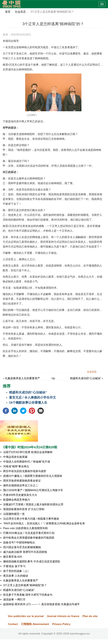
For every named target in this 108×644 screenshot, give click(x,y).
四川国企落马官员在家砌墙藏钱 (22, 547)
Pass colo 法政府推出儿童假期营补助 (25, 528)
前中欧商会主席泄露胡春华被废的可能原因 (29, 538)
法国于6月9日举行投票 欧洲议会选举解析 (28, 452)
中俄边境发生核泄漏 (15, 457)
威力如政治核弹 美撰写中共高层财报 (25, 552)
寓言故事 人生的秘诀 (16, 576)
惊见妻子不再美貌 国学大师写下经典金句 (28, 595)
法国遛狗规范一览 (14, 514)
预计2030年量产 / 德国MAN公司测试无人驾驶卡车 (33, 490)
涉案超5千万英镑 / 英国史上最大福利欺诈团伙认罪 (33, 504)
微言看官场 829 (12, 557)
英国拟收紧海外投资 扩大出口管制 (24, 509)
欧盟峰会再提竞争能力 (17, 500)
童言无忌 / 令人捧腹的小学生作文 (32, 397)
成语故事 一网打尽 (14, 600)
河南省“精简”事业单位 (16, 466)
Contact (13, 624)
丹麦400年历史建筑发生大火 (20, 495)
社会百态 (20, 12)
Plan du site (90, 616)
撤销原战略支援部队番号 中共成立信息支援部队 (32, 562)
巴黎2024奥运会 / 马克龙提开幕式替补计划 (29, 533)
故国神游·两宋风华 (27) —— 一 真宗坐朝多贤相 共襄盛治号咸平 (41, 604)
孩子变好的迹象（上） (17, 571)
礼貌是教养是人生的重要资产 (22, 378)
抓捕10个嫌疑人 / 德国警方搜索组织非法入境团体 (33, 476)
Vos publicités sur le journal (26, 616)
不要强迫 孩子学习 (14, 566)
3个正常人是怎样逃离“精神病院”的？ (25, 585)
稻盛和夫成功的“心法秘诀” (87, 378)
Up (53, 378)
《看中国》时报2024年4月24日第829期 (29, 447)
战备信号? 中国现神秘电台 (19, 543)
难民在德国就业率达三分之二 (21, 485)
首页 (8, 12)
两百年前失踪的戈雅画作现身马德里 (25, 471)
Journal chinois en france (63, 616)
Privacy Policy (61, 624)
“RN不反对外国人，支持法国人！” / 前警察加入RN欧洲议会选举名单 (44, 523)
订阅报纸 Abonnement (35, 624)
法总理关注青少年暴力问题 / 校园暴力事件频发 (31, 519)
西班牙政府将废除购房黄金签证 (22, 481)
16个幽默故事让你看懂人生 (28, 402)
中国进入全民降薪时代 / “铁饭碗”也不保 (27, 462)
